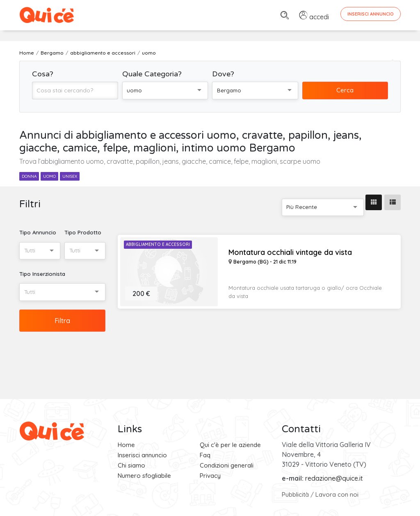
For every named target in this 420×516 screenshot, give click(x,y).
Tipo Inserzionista (42, 274)
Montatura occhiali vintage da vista (290, 252)
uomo (49, 176)
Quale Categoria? (152, 74)
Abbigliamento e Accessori (158, 244)
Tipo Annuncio (38, 232)
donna (29, 176)
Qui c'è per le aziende (230, 445)
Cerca (345, 90)
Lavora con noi (337, 494)
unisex (70, 176)
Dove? (223, 74)
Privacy (210, 476)
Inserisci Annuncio (371, 14)
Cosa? (43, 74)
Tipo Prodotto (83, 232)
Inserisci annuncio (142, 455)
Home (126, 445)
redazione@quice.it (334, 478)
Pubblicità (295, 494)
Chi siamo (131, 465)
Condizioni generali (227, 465)
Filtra (62, 321)
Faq (205, 455)
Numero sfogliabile (144, 476)
